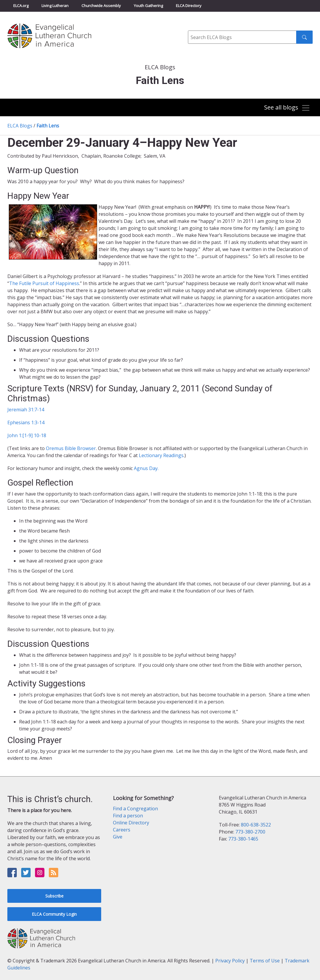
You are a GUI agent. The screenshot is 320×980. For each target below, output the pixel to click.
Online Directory (131, 823)
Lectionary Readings (161, 455)
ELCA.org (21, 6)
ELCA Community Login (54, 914)
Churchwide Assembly (101, 6)
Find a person (128, 816)
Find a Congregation (135, 809)
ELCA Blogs (20, 126)
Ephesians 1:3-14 (26, 422)
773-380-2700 (250, 832)
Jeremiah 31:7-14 (26, 410)
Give (118, 837)
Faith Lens (48, 126)
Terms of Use (265, 961)
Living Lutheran (55, 6)
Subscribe (54, 896)
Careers (122, 830)
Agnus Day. (146, 468)
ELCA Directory (189, 6)
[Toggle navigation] (287, 108)
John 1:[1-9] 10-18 (27, 435)
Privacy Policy (230, 961)
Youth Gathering (148, 6)
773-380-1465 (243, 839)
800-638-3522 (256, 825)
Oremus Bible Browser (71, 448)
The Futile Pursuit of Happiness (44, 283)
